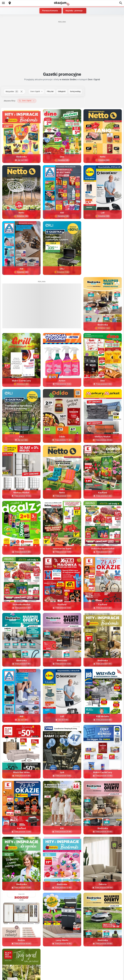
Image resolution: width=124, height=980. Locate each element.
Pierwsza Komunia (50, 11)
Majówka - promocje (74, 11)
